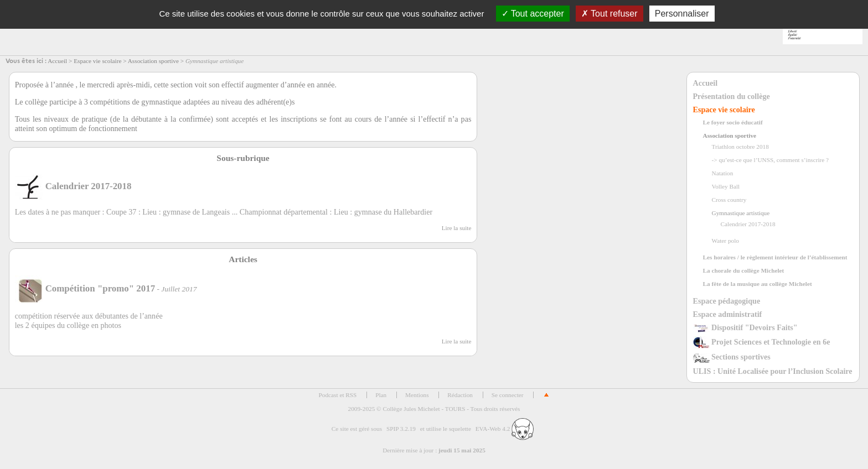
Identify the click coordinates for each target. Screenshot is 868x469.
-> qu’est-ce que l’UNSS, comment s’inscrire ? (771, 160)
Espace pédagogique (727, 301)
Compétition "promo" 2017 (85, 288)
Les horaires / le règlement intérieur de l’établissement (775, 257)
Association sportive (153, 61)
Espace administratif (728, 314)
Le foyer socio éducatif (733, 122)
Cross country (729, 200)
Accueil (57, 61)
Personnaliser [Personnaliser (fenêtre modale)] (682, 14)
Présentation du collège (732, 96)
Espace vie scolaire (97, 61)
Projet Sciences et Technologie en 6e (762, 342)
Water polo (725, 241)
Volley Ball (726, 186)
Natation (723, 173)
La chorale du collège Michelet (744, 270)
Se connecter (508, 395)
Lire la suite (457, 228)
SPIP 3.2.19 (401, 429)
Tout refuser (609, 14)
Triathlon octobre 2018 (740, 147)
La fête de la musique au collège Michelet (758, 284)
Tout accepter (533, 14)
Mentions (417, 395)
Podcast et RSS (338, 395)
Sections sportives (732, 357)
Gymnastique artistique (741, 213)
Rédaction (460, 395)
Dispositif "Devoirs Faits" (745, 327)
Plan (381, 395)
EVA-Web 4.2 (505, 429)
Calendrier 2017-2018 (748, 224)
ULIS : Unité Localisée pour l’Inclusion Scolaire (773, 371)
